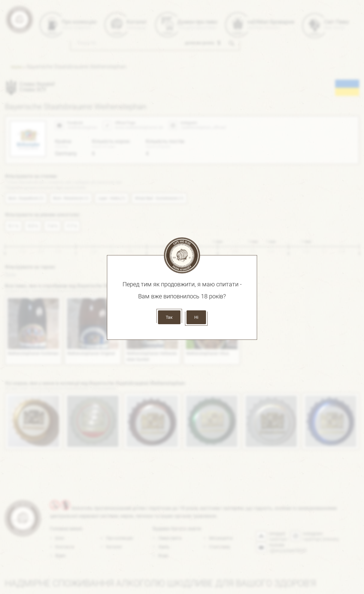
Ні (196, 317)
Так (169, 317)
